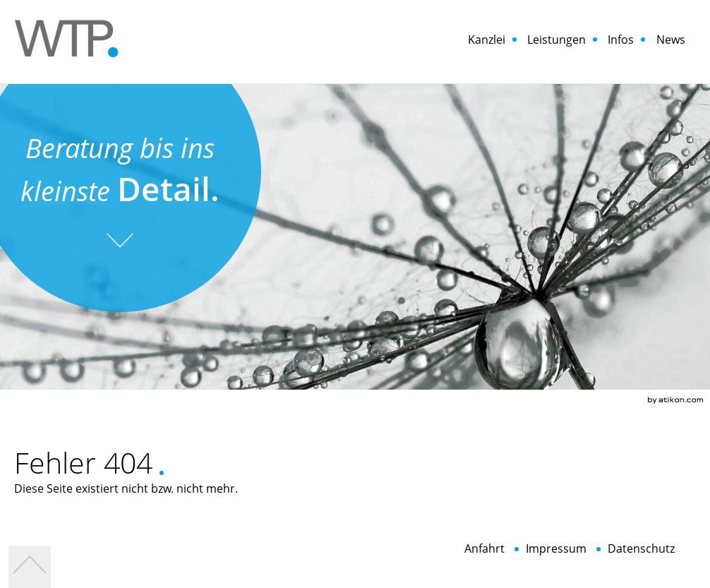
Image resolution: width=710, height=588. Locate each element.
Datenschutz (641, 549)
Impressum (556, 549)
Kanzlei (487, 40)
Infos (621, 40)
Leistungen (556, 40)
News (671, 40)
